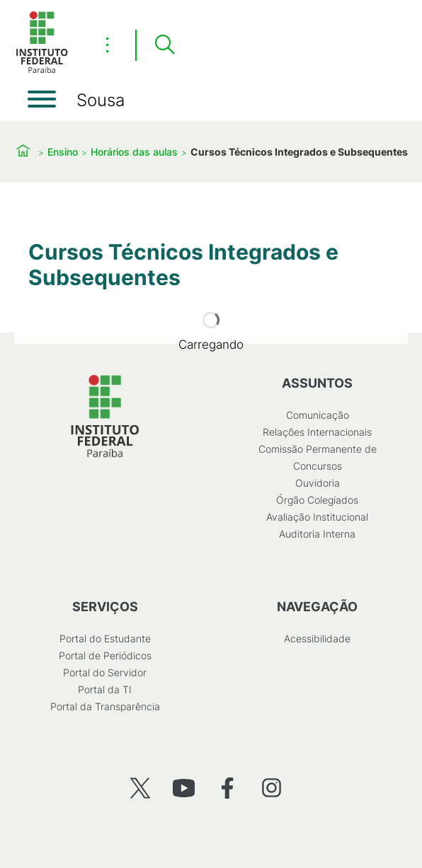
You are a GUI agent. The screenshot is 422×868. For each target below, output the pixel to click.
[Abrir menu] (42, 99)
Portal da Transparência (105, 706)
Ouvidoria (318, 483)
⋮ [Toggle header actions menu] (107, 45)
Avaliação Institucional (317, 517)
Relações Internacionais (317, 432)
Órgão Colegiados (317, 500)
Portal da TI (105, 689)
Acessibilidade (317, 638)
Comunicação (318, 415)
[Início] (42, 70)
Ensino (63, 152)
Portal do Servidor (105, 672)
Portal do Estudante (105, 638)
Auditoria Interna (317, 534)
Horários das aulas (134, 152)
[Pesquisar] (164, 45)
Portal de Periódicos (105, 655)
